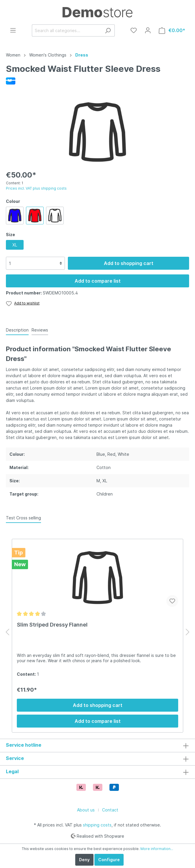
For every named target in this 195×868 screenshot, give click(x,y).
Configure (109, 860)
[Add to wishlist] (172, 601)
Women (13, 55)
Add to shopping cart (129, 263)
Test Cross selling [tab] (23, 518)
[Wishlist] (134, 30)
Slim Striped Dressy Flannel (52, 625)
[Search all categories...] (67, 30)
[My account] (148, 30)
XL (15, 245)
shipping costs (97, 825)
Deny (84, 860)
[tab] (17, 330)
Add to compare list (98, 281)
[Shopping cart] (172, 30)
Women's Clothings (48, 55)
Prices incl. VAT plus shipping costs (36, 188)
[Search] (108, 30)
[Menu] (13, 30)
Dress (82, 55)
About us (86, 810)
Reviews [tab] (40, 330)
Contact (110, 810)
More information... (157, 849)
